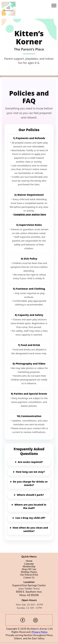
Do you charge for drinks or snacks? (30, 483)
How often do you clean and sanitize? (30, 529)
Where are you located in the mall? (30, 506)
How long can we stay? (30, 472)
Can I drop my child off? (30, 518)
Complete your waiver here (30, 214)
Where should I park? (30, 495)
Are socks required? (30, 462)
